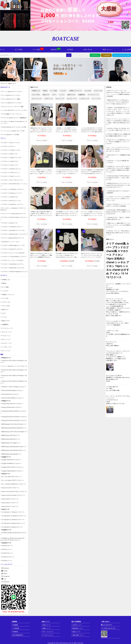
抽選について (47, 628)
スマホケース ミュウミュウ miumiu (13, 260)
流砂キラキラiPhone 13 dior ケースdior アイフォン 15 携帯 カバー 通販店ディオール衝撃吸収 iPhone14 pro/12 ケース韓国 (41, 256)
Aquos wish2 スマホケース (10, 506)
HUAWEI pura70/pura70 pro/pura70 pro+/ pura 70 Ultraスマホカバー (12, 539)
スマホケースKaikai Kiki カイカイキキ (13, 268)
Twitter (5, 571)
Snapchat (5, 582)
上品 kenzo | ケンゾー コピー (11, 242)
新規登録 (107, 55)
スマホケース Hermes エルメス (11, 169)
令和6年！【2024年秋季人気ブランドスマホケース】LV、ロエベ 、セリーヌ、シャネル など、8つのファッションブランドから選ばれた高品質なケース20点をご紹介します (118, 111)
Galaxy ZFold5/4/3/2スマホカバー (12, 407)
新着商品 (54, 49)
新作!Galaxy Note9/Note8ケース (12, 454)
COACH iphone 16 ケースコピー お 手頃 (14, 127)
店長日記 (109, 87)
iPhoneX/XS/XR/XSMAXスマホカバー (13, 390)
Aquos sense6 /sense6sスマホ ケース (13, 495)
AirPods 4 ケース (7, 561)
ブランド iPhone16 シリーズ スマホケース (15, 366)
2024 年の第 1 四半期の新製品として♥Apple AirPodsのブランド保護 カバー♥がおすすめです (118, 212)
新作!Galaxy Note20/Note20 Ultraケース (14, 447)
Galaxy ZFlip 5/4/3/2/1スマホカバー (13, 404)
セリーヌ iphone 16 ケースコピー (12, 103)
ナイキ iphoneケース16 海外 (11, 135)
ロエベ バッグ (6, 339)
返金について (77, 632)
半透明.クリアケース (8, 295)
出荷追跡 (70, 49)
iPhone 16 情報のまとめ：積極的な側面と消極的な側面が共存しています (118, 135)
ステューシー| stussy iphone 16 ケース (14, 214)
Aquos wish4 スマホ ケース (10, 499)
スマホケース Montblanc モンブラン (13, 264)
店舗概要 (15, 625)
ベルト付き (5, 298)
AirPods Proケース (8, 553)
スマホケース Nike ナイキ (10, 154)
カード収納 (5, 287)
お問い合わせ (88, 49)
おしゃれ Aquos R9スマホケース (12, 476)
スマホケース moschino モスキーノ (13, 227)
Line (4, 579)
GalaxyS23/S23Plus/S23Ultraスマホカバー (15, 417)
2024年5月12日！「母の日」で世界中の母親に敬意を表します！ (118, 218)
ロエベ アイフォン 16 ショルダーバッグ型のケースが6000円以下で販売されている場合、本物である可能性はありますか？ (118, 122)
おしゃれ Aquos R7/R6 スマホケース (13, 480)
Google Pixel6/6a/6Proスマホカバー (13, 471)
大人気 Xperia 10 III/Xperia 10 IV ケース (14, 516)
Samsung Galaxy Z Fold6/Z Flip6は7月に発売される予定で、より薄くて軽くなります (118, 178)
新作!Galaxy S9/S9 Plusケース (11, 435)
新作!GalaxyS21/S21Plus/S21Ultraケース (14, 424)
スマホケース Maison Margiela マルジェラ (15, 272)
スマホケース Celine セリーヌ (11, 172)
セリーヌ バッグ (7, 332)
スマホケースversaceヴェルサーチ (12, 249)
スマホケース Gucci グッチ (10, 165)
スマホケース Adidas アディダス (12, 158)
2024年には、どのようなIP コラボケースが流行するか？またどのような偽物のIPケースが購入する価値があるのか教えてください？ (118, 169)
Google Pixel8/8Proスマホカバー (12, 463)
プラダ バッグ (6, 336)
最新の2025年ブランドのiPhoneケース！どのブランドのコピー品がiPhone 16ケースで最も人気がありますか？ (118, 102)
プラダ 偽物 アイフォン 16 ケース (12, 114)
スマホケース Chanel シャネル (11, 150)
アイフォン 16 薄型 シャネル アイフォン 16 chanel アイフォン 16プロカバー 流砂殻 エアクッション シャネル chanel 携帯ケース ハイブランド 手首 (92, 214)
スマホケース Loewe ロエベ (10, 161)
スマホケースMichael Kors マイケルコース (15, 234)
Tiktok (4, 574)
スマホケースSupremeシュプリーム (13, 204)
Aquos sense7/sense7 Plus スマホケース (14, 491)
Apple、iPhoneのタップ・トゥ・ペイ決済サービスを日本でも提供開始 (118, 205)
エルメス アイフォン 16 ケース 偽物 (13, 106)
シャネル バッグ (7, 347)
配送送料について (78, 628)
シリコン (5, 317)
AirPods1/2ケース (7, 546)
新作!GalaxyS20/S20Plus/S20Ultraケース (14, 428)
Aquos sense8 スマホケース (10, 488)
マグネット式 (6, 302)
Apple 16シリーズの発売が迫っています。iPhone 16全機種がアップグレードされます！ (118, 142)
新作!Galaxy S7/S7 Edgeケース (11, 443)
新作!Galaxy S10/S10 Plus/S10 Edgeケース (15, 432)
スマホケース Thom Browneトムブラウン (14, 257)
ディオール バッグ (7, 328)
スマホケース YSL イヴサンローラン (13, 180)
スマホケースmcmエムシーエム (11, 201)
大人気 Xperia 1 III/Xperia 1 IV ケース (13, 512)
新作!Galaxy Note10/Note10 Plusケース (14, 450)
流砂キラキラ (12, 83)
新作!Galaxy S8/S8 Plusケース (11, 439)
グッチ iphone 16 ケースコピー (11, 95)
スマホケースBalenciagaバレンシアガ (13, 245)
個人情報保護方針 (18, 635)
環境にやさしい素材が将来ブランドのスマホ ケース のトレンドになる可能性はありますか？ (118, 225)
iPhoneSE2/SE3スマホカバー (11, 394)
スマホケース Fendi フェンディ (11, 176)
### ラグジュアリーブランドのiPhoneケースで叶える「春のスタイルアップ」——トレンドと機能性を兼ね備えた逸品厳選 (118, 93)
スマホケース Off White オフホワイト (13, 189)
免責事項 (15, 632)
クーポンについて (48, 635)
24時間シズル (6, 280)
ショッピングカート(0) (122, 55)
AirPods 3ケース (7, 549)
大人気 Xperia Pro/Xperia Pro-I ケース (13, 523)
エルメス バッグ (7, 343)
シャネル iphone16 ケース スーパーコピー (15, 110)
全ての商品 (19, 49)
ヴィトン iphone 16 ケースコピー (12, 91)
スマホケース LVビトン (9, 146)
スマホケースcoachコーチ (10, 223)
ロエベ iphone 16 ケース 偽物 (11, 99)
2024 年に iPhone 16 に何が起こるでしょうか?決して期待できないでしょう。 (118, 129)
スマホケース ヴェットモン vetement (13, 253)
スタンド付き (6, 306)
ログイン (96, 55)
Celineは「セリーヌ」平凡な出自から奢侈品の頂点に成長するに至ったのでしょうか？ (118, 233)
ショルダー (5, 291)
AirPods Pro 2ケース (8, 557)
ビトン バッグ (6, 351)
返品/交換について (78, 635)
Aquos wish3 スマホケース (10, 503)
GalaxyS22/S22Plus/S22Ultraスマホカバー (15, 420)
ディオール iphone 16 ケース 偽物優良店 (14, 118)
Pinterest (5, 568)
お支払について (77, 625)
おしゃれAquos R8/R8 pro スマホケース (14, 484)
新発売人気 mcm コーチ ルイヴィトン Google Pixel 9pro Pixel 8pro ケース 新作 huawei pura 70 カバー (118, 185)
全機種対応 (5, 324)
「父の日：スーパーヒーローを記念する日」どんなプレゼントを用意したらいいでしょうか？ (118, 198)
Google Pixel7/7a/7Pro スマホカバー (13, 467)
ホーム (2, 49)
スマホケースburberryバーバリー (12, 193)
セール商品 (36, 49)
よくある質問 (127, 49)
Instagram (6, 576)
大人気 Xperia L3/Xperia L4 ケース (12, 527)
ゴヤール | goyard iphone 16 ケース (13, 238)
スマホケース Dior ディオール (11, 143)
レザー (4, 313)
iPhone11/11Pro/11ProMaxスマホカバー (14, 387)
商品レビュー (107, 49)
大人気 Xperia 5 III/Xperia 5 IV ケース (13, 519)
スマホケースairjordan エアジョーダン (14, 230)
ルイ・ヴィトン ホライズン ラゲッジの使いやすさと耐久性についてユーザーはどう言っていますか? (118, 149)
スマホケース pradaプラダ (10, 197)
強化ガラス (5, 309)
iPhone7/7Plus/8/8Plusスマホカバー (13, 398)
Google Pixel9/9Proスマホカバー (12, 460)
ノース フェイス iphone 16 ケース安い (14, 131)
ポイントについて (48, 632)
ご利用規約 (16, 628)
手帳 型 (4, 283)
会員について (47, 625)
